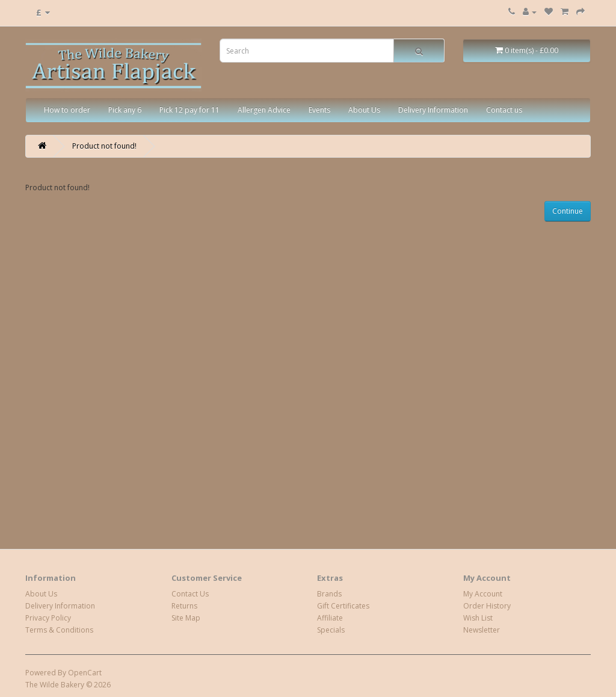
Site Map (186, 618)
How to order (67, 110)
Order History (487, 606)
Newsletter (482, 630)
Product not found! (104, 146)
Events (319, 110)
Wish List (478, 618)
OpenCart (85, 673)
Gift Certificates (343, 606)
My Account (483, 594)
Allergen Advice (264, 110)
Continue (568, 211)
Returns (184, 606)
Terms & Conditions (59, 630)
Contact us (504, 110)
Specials (331, 630)
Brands (329, 594)
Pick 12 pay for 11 (189, 110)
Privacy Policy (48, 618)
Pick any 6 (125, 110)
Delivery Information (433, 110)
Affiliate (330, 618)
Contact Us (190, 594)
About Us (364, 110)
